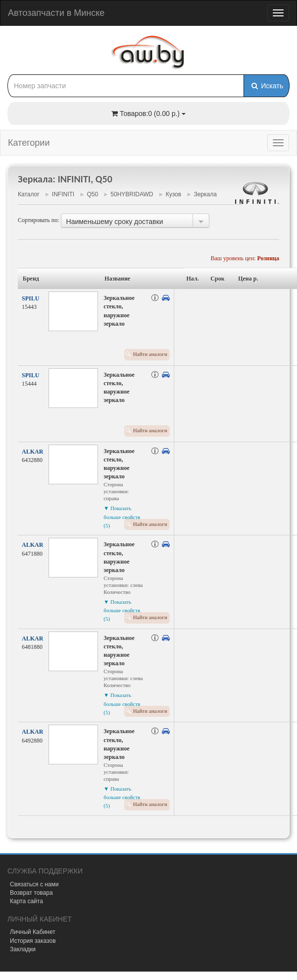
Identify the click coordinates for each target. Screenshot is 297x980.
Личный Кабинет (33, 932)
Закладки (23, 949)
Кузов (173, 194)
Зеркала (205, 194)
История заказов (33, 941)
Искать (267, 86)
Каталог (29, 194)
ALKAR (32, 452)
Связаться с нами (34, 884)
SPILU (30, 298)
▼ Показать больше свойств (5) (122, 517)
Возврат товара (31, 893)
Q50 (92, 194)
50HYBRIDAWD (132, 194)
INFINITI (63, 194)
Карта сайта (26, 901)
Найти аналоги (150, 354)
